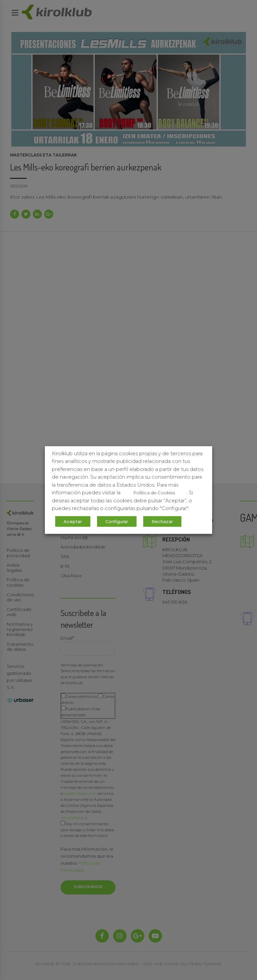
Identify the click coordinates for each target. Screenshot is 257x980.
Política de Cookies (154, 493)
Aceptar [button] (73, 521)
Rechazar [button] (162, 521)
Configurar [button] (117, 521)
